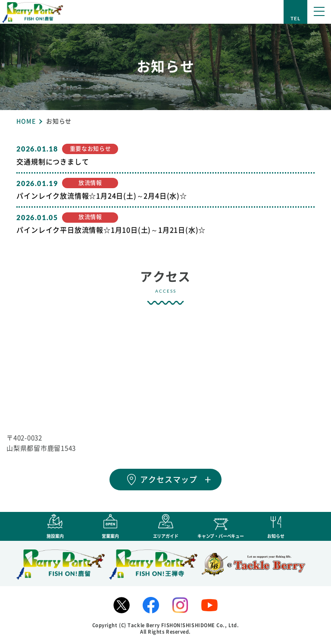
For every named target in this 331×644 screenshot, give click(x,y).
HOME (26, 121)
